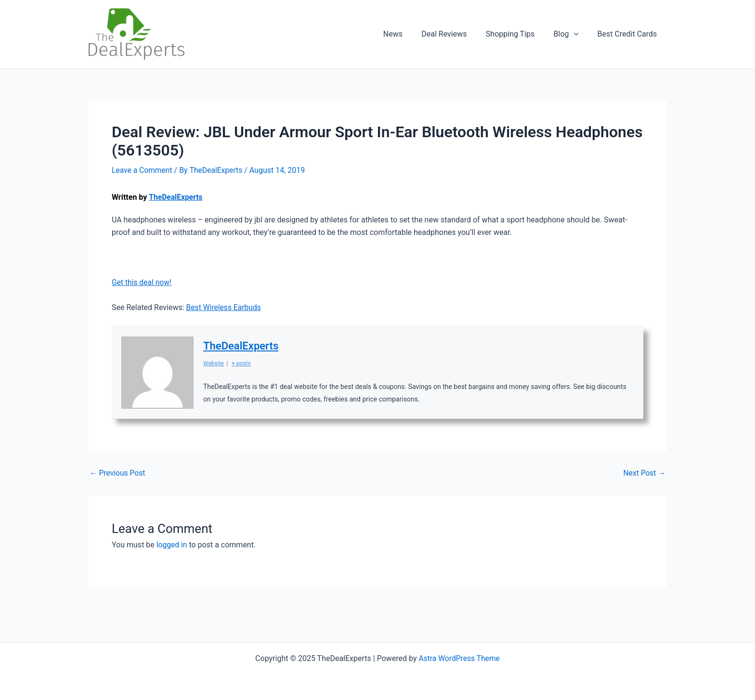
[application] (579, 34)
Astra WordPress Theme (459, 658)
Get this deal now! (142, 282)
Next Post (644, 473)
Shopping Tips (519, 34)
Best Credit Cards (629, 34)
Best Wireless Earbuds (225, 307)
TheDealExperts (176, 197)
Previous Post (118, 473)
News (409, 34)
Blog (572, 34)
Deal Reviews (456, 34)
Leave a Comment (143, 170)
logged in (172, 545)
